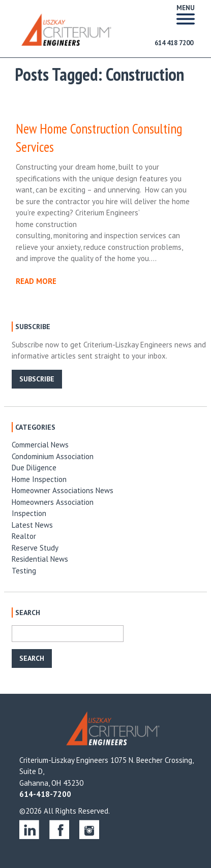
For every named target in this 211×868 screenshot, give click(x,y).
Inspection (29, 513)
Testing (24, 571)
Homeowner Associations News (63, 490)
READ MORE (36, 281)
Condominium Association (53, 456)
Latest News (32, 525)
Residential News (40, 559)
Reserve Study (35, 548)
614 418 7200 (174, 43)
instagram (89, 829)
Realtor (24, 536)
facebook (59, 829)
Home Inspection (39, 479)
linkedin (29, 829)
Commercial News (40, 445)
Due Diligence (34, 468)
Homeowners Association (53, 502)
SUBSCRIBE (37, 379)
